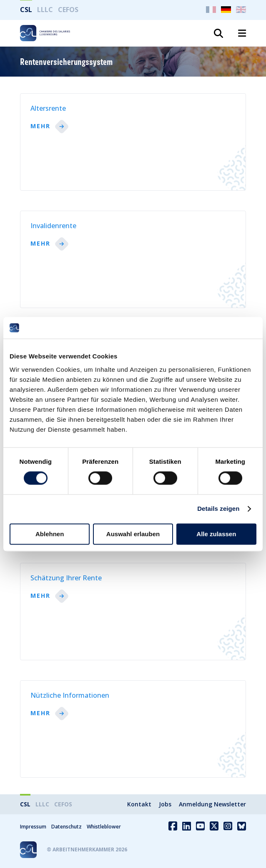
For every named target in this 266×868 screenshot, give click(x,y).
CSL (26, 10)
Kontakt (139, 804)
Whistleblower (104, 827)
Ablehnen (50, 534)
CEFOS (68, 10)
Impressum (33, 827)
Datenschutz (66, 827)
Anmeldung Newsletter (212, 804)
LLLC (45, 10)
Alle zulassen (216, 534)
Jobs (165, 804)
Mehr (40, 126)
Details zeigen (218, 509)
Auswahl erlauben (133, 534)
